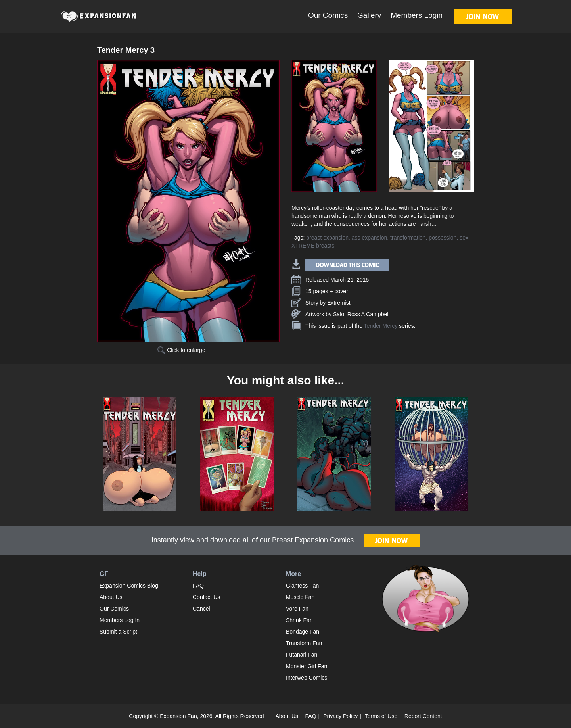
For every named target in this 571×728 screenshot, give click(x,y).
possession (443, 238)
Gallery (369, 15)
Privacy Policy (340, 716)
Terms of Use (381, 716)
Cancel (201, 609)
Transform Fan (304, 643)
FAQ (198, 586)
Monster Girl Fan (307, 666)
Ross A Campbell (369, 314)
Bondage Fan (303, 632)
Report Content (423, 716)
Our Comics (328, 15)
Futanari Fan (302, 655)
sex (464, 238)
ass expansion (370, 238)
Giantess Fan (302, 586)
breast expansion (327, 238)
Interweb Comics (307, 678)
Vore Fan (297, 609)
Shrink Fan (299, 620)
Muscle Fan (300, 597)
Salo (339, 314)
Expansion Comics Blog (129, 586)
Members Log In (120, 620)
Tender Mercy (381, 326)
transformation (408, 238)
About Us (111, 597)
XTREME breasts (313, 246)
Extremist (339, 303)
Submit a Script (118, 632)
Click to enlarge (181, 350)
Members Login (417, 15)
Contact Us (206, 597)
